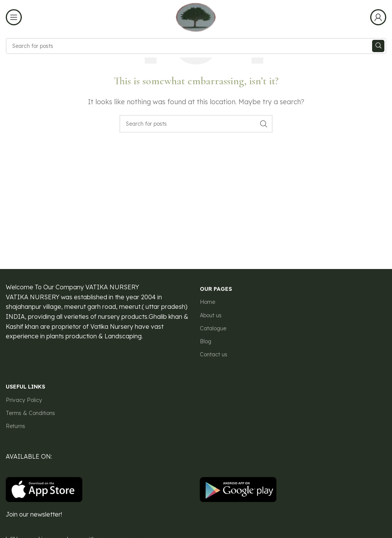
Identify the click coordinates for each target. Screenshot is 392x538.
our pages (216, 289)
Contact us (214, 354)
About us (211, 315)
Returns (16, 426)
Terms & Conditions (30, 413)
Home (207, 302)
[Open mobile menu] (14, 17)
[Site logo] (196, 16)
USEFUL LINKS (25, 387)
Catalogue (213, 328)
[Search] (196, 46)
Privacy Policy (24, 400)
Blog (206, 341)
